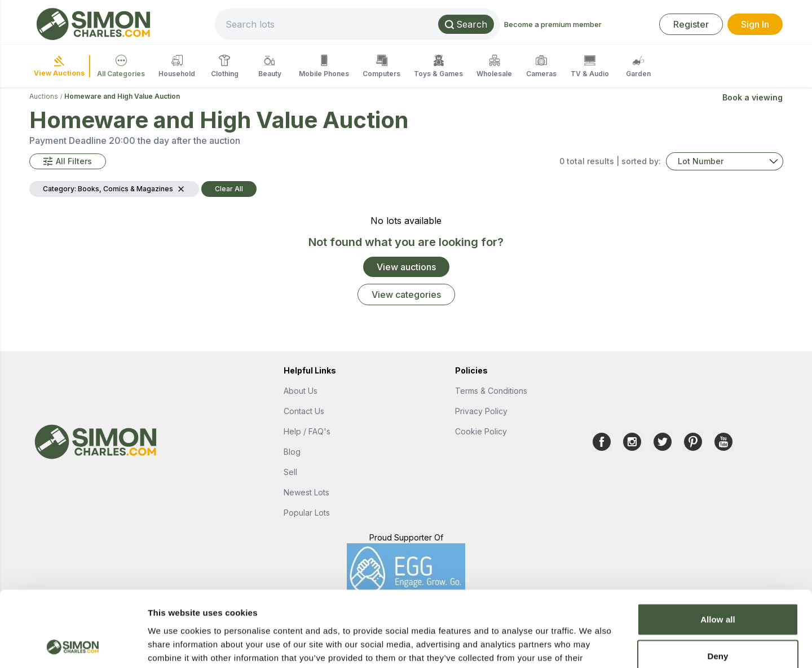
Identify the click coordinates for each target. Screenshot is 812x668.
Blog (292, 452)
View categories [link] (406, 295)
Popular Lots (307, 513)
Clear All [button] (229, 189)
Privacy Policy (481, 411)
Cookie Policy (481, 431)
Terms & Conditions (491, 391)
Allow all (718, 548)
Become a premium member (553, 24)
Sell (290, 472)
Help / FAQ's (307, 431)
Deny (718, 585)
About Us (301, 391)
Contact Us (304, 411)
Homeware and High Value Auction (122, 96)
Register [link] (691, 24)
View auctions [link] (406, 267)
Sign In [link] (755, 24)
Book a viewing (753, 97)
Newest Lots (306, 492)
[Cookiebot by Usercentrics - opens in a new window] (73, 646)
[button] (68, 161)
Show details (592, 646)
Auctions (44, 96)
